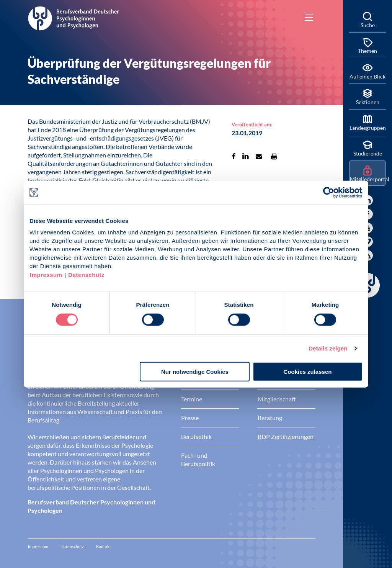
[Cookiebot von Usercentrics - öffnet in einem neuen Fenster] (329, 192)
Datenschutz (86, 275)
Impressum (46, 275)
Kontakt (104, 546)
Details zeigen (328, 348)
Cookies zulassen (308, 372)
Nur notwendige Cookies (195, 372)
